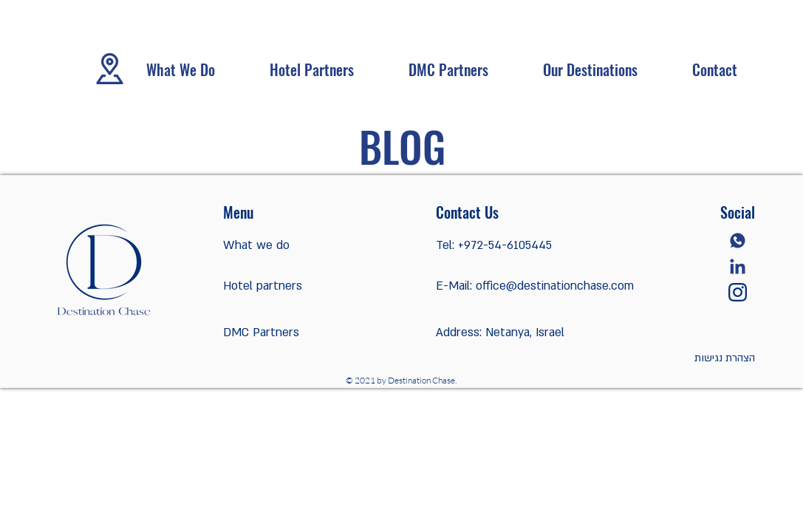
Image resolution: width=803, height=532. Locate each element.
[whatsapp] (738, 241)
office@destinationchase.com (555, 286)
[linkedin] (738, 266)
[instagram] (738, 292)
